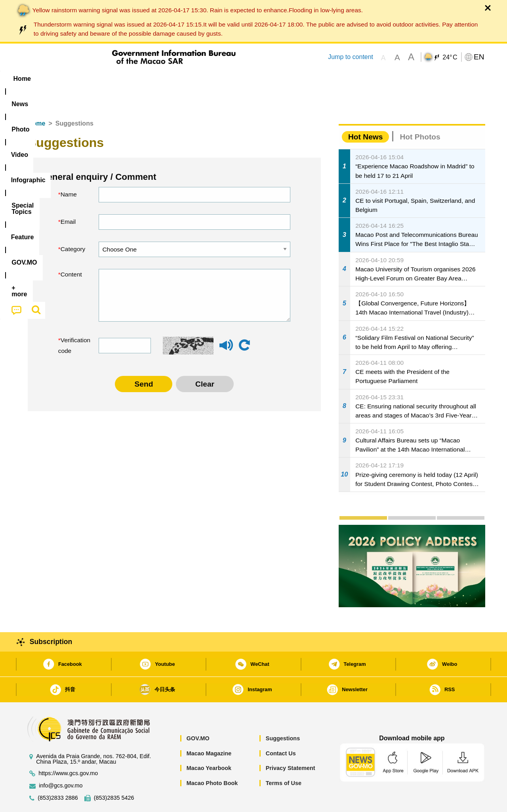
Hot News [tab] (365, 113)
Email (68, 197)
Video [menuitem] (140, 79)
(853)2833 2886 (58, 774)
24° (450, 57)
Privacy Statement (291, 744)
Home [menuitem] (38, 79)
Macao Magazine (209, 729)
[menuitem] (72, 79)
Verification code (73, 321)
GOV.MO (198, 714)
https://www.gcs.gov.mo (68, 749)
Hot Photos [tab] (420, 113)
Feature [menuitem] (284, 79)
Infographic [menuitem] (181, 79)
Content (71, 250)
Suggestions (283, 714)
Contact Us (281, 729)
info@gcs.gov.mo (61, 761)
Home (36, 99)
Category (73, 225)
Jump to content (351, 57)
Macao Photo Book (212, 759)
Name (69, 170)
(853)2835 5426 (114, 774)
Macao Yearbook (209, 744)
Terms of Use (284, 759)
